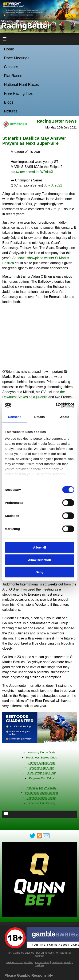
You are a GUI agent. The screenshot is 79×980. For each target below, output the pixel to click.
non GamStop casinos (21, 953)
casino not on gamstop (19, 962)
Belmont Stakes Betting (41, 798)
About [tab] (65, 417)
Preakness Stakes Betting (42, 793)
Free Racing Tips (18, 93)
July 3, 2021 (53, 185)
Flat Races (13, 76)
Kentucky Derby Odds (42, 752)
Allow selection (39, 560)
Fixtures (11, 111)
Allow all (39, 547)
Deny (39, 572)
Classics (11, 67)
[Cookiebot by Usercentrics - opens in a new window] (56, 405)
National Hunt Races (21, 85)
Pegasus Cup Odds (42, 778)
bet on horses (44, 953)
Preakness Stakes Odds (42, 758)
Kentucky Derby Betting (42, 788)
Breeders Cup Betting (42, 803)
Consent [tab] (14, 417)
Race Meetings (17, 58)
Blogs (9, 102)
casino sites (42, 962)
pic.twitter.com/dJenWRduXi (32, 172)
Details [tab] (40, 417)
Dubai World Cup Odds (42, 773)
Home (9, 49)
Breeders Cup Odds (42, 768)
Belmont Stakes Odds (41, 763)
